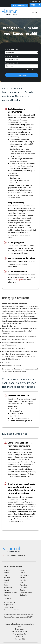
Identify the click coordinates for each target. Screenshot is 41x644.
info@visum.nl (8, 604)
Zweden (6, 594)
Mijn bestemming (12, 56)
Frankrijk (7, 580)
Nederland (24, 585)
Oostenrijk (24, 587)
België (22, 570)
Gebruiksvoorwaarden (20, 631)
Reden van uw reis (12, 62)
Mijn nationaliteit (12, 49)
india (22, 582)
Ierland (6, 582)
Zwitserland (24, 594)
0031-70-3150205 (9, 602)
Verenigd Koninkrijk (10, 592)
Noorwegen (8, 587)
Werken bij (20, 636)
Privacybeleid (20, 628)
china (6, 575)
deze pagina (18, 279)
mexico (6, 585)
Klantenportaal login (18, 5)
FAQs (20, 626)
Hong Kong (24, 580)
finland (23, 577)
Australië (7, 570)
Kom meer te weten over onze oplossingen (20, 623)
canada (23, 572)
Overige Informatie (20, 633)
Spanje (22, 589)
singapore (7, 589)
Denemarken (24, 575)
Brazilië (6, 572)
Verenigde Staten (26, 592)
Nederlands (34, 2)
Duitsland (7, 577)
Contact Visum (9, 607)
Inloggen (33, 5)
